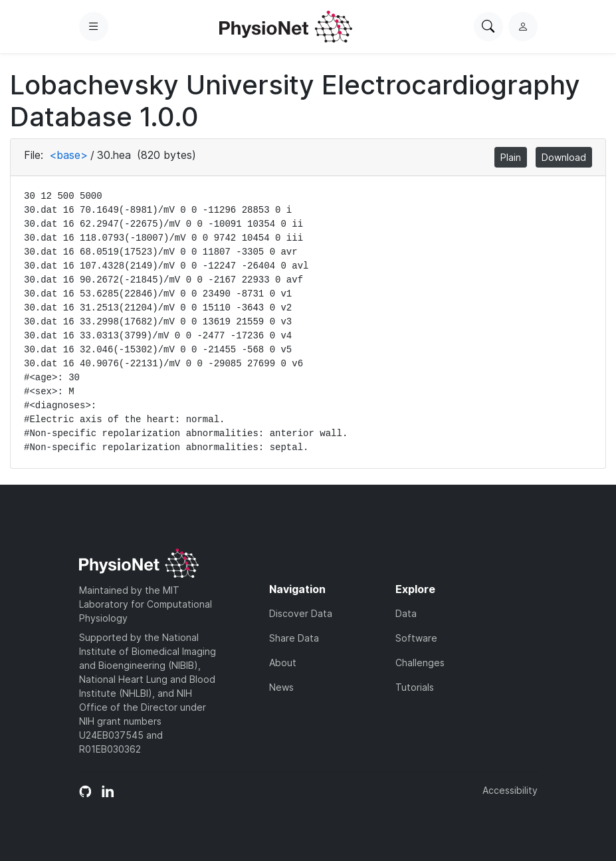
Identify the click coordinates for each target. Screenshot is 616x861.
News (281, 687)
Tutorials (415, 687)
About (283, 663)
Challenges (420, 663)
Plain (511, 157)
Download (564, 157)
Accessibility (510, 790)
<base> (68, 155)
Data (406, 613)
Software (416, 638)
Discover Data (301, 613)
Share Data (294, 638)
